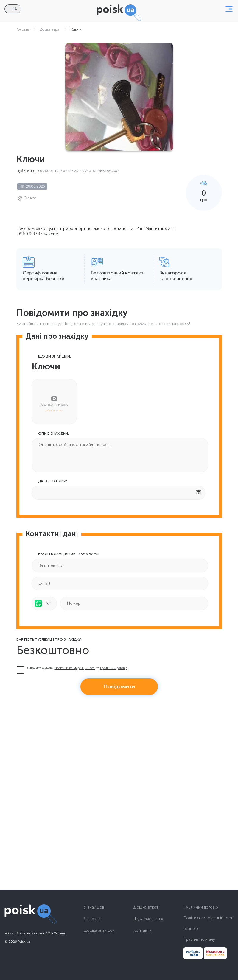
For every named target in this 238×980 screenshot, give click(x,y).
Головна (23, 29)
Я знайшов (94, 907)
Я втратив (93, 919)
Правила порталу (199, 939)
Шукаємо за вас (149, 919)
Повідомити (119, 686)
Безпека (191, 929)
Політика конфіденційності (209, 918)
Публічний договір (114, 668)
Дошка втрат (50, 29)
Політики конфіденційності (75, 668)
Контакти (143, 931)
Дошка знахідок (99, 931)
